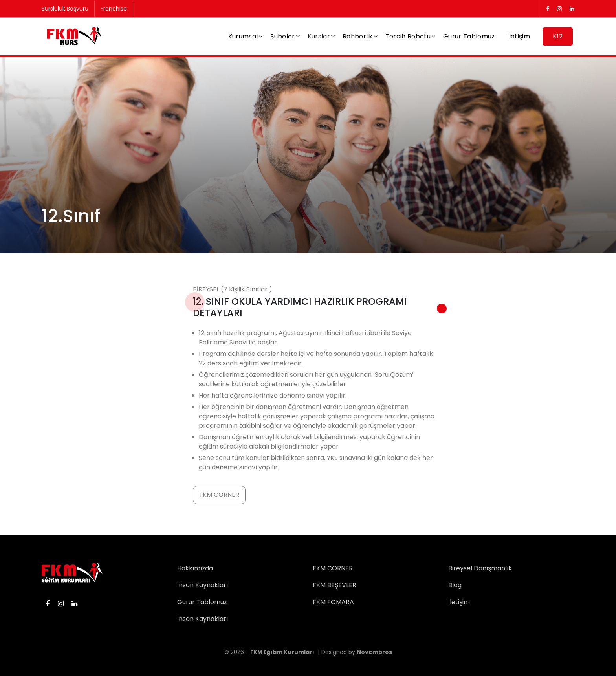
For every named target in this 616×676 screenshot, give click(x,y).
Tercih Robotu (408, 36)
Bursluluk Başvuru (65, 9)
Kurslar (319, 36)
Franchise (114, 9)
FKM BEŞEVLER (335, 585)
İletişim (519, 36)
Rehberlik (358, 36)
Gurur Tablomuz (469, 36)
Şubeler (282, 36)
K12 (558, 36)
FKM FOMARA (333, 602)
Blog (455, 585)
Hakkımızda (195, 568)
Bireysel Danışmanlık (480, 568)
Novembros (374, 652)
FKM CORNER (219, 495)
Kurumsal (243, 36)
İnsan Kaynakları (203, 585)
